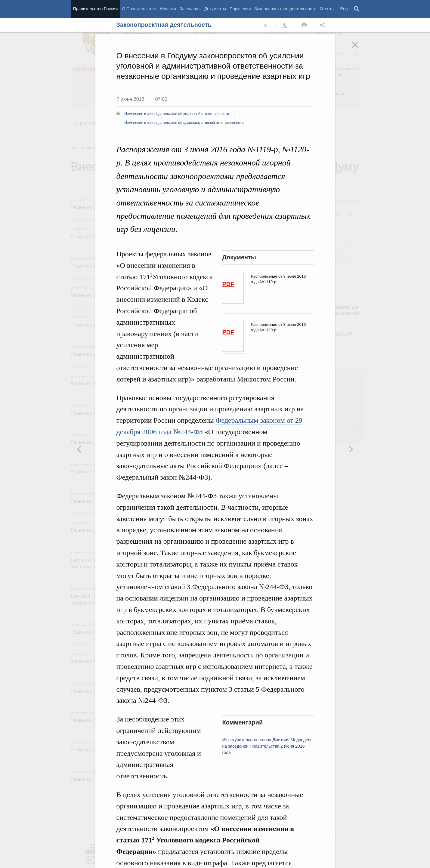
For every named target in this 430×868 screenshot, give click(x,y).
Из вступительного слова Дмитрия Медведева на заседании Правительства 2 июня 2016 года (268, 746)
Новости (168, 9)
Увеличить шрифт (285, 25)
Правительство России (95, 9)
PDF (228, 284)
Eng (344, 9)
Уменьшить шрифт (266, 25)
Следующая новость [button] (79, 449)
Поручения (240, 9)
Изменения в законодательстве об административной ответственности (184, 123)
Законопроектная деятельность (285, 9)
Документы (215, 9)
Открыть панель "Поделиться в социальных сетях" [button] (323, 25)
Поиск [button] (357, 9)
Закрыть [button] (359, 49)
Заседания (190, 9)
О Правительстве (139, 9)
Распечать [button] (304, 25)
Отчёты (327, 9)
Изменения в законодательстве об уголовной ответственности (177, 114)
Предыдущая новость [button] (351, 449)
